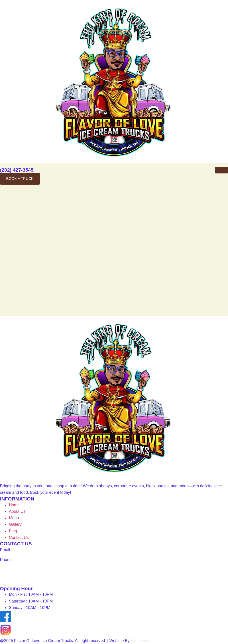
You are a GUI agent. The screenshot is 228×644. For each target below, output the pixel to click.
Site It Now (141, 641)
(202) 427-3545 (17, 170)
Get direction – (13, 579)
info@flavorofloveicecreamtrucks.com (46, 550)
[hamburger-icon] (222, 170)
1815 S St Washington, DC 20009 (31, 569)
